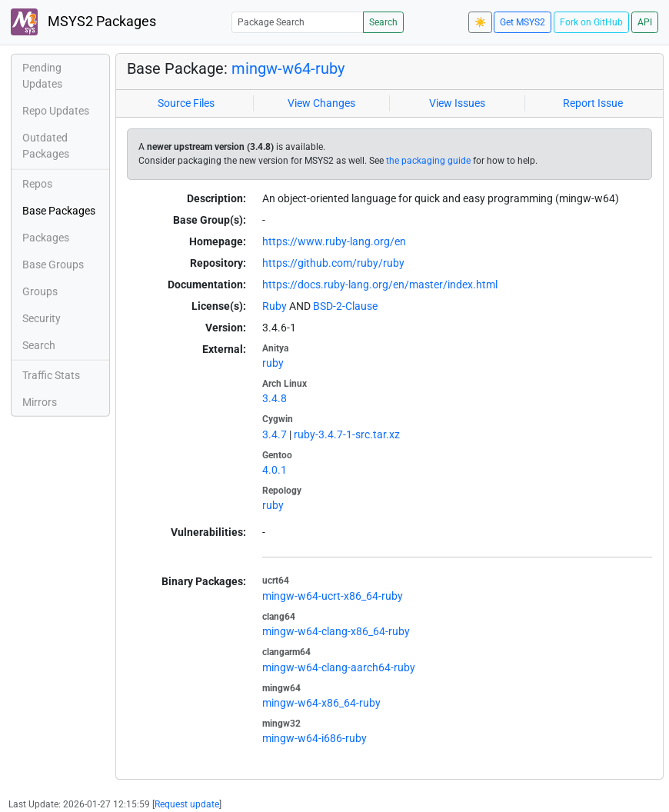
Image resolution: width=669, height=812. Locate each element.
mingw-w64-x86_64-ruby (321, 703)
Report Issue (593, 103)
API (645, 22)
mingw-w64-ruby (288, 68)
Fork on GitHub (591, 22)
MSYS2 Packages (83, 22)
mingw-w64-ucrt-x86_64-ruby (333, 596)
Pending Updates (42, 76)
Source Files (186, 103)
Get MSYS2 (523, 22)
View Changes (321, 103)
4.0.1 (275, 470)
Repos (37, 184)
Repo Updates (56, 111)
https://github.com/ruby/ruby (333, 263)
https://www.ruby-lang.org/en (334, 241)
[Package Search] (298, 22)
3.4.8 (275, 398)
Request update (187, 804)
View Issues (457, 103)
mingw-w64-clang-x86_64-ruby (336, 631)
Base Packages (59, 211)
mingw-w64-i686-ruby (315, 738)
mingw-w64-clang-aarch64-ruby (339, 667)
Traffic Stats (51, 375)
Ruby (275, 306)
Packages (46, 238)
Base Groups (53, 265)
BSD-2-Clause (345, 306)
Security (42, 318)
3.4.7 (275, 434)
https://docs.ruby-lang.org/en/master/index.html (380, 285)
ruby (273, 363)
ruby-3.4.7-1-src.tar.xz (347, 434)
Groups (40, 291)
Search (383, 22)
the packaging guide (428, 161)
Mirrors (40, 402)
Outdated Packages (46, 146)
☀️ (480, 22)
